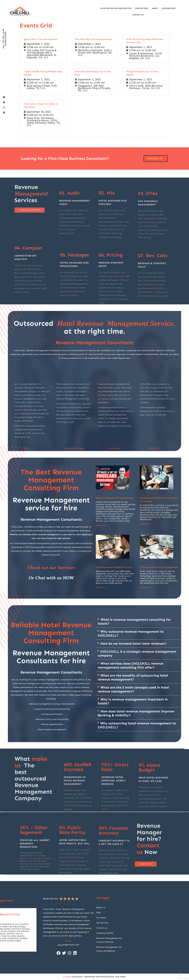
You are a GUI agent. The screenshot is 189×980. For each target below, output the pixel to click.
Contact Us (138, 15)
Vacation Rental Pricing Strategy (114, 498)
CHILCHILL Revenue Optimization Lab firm (99, 977)
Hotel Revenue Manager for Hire (114, 567)
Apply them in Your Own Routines (40, 39)
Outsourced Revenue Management (159, 567)
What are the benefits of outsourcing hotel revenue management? (133, 677)
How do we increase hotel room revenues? (133, 644)
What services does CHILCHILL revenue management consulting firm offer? (131, 666)
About (155, 8)
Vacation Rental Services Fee (116, 8)
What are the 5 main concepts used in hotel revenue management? (133, 689)
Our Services (169, 8)
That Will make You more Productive (93, 39)
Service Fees (142, 8)
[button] (138, 622)
